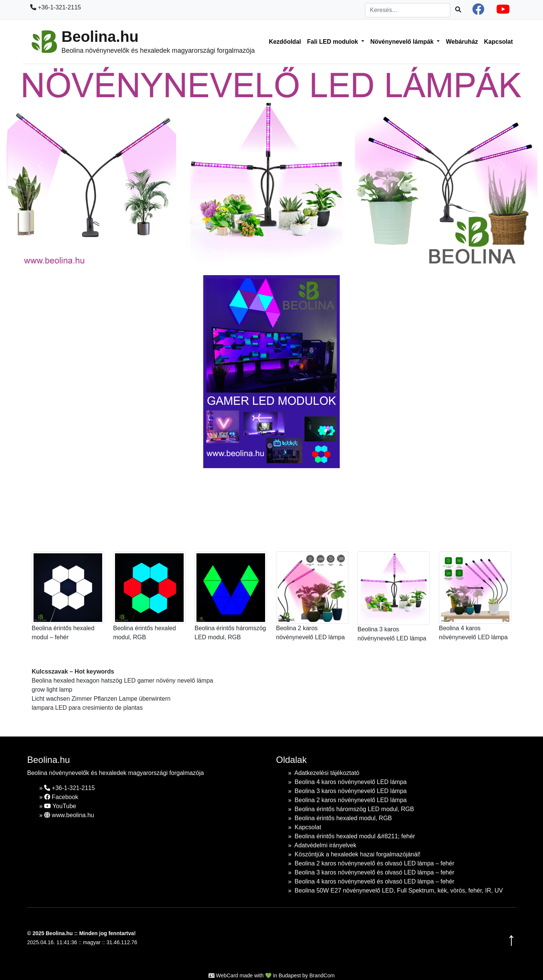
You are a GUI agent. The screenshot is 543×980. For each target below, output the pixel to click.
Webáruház (462, 42)
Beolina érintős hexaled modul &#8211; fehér (355, 836)
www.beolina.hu (69, 815)
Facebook (61, 797)
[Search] (408, 10)
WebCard (227, 975)
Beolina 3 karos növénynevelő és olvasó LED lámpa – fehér (374, 872)
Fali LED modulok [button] (333, 42)
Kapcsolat (499, 42)
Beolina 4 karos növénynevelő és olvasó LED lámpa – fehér (374, 881)
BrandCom (322, 975)
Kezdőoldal (285, 42)
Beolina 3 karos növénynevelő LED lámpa (350, 791)
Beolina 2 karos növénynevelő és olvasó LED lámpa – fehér (374, 863)
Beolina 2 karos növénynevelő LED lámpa (350, 800)
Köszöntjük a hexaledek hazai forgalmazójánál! (357, 854)
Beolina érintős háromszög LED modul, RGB (354, 809)
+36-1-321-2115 (56, 7)
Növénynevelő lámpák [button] (403, 42)
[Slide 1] (238, 257)
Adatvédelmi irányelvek (325, 845)
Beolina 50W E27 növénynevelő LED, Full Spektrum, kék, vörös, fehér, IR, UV (399, 890)
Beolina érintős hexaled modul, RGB (343, 818)
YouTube (60, 806)
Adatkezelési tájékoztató (327, 773)
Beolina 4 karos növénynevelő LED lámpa (350, 782)
